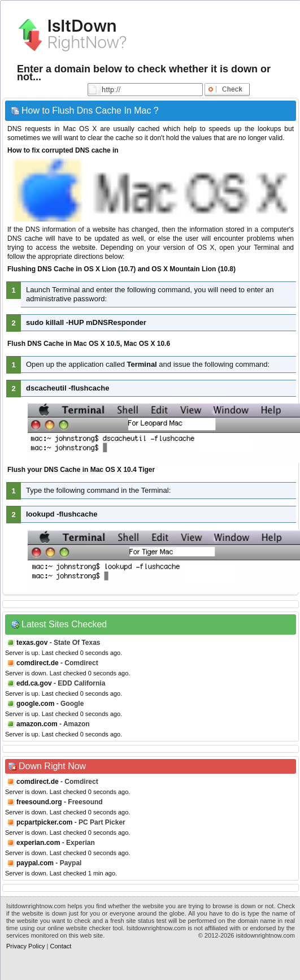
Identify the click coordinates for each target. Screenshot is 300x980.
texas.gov (32, 643)
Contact (60, 946)
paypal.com (35, 863)
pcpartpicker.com (44, 822)
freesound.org (39, 802)
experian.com (38, 843)
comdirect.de (38, 663)
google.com (35, 704)
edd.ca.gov (34, 683)
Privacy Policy (25, 946)
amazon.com (37, 724)
